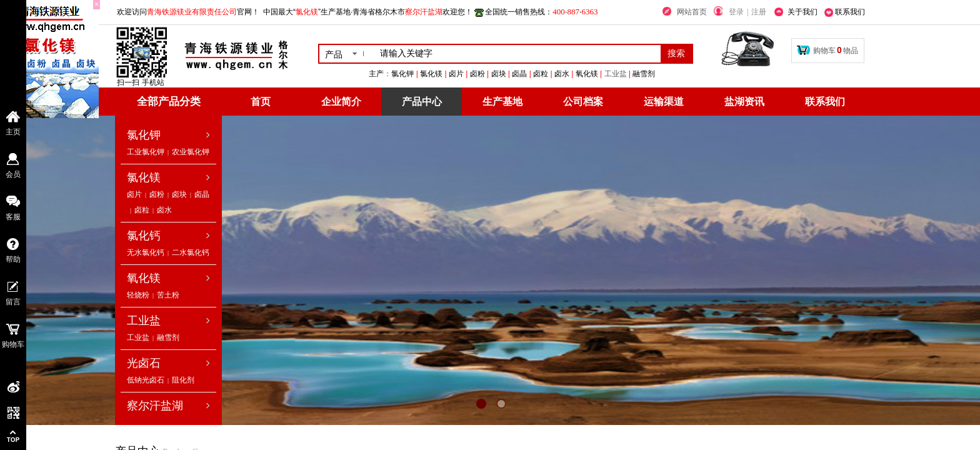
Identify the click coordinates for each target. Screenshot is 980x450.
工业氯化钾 (146, 152)
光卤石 (144, 363)
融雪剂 (168, 337)
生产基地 (502, 102)
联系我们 (825, 102)
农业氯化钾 (191, 152)
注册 (759, 12)
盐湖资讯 (744, 102)
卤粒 (142, 210)
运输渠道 (664, 102)
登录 (736, 12)
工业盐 (677, 74)
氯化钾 (144, 135)
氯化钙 (144, 236)
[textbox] (518, 54)
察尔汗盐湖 (155, 406)
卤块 (179, 194)
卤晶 (202, 194)
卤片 (134, 194)
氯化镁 (144, 177)
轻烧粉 (138, 295)
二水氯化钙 (191, 252)
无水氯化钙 (146, 252)
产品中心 (422, 102)
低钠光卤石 (146, 380)
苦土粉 (168, 295)
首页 (261, 102)
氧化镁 (144, 278)
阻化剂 (183, 380)
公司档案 (583, 102)
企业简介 (341, 102)
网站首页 (692, 12)
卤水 (164, 210)
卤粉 (157, 194)
